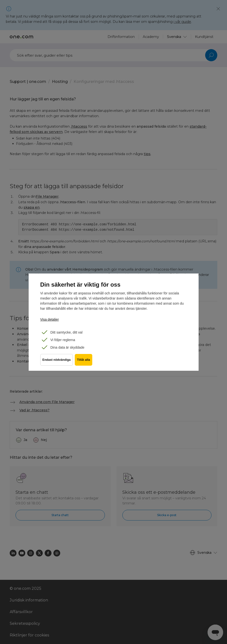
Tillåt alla (85, 362)
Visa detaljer (50, 319)
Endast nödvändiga (57, 362)
